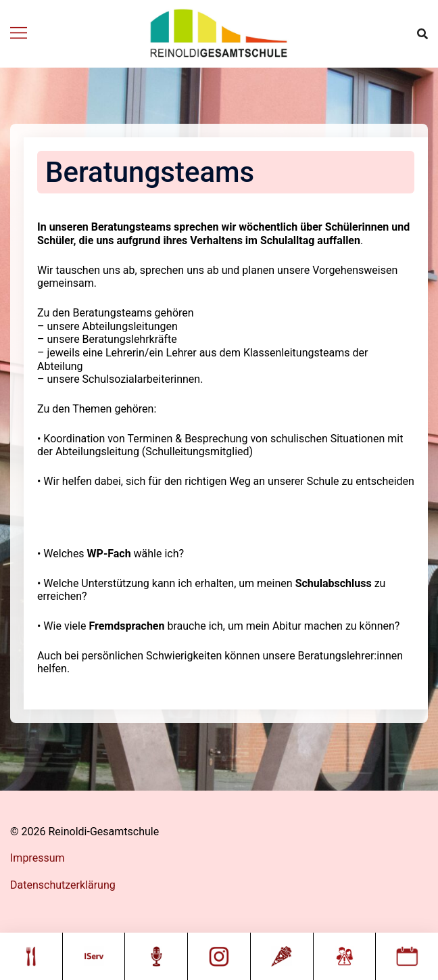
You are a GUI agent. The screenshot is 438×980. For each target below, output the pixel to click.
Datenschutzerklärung (63, 885)
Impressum (38, 858)
